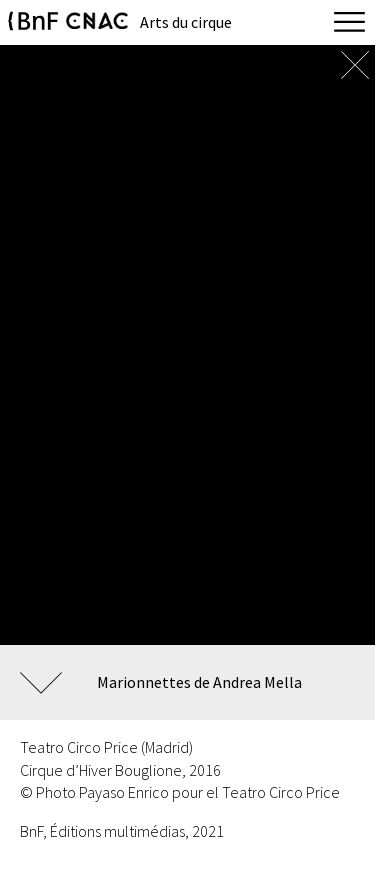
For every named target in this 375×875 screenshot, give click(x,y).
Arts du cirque (186, 22)
